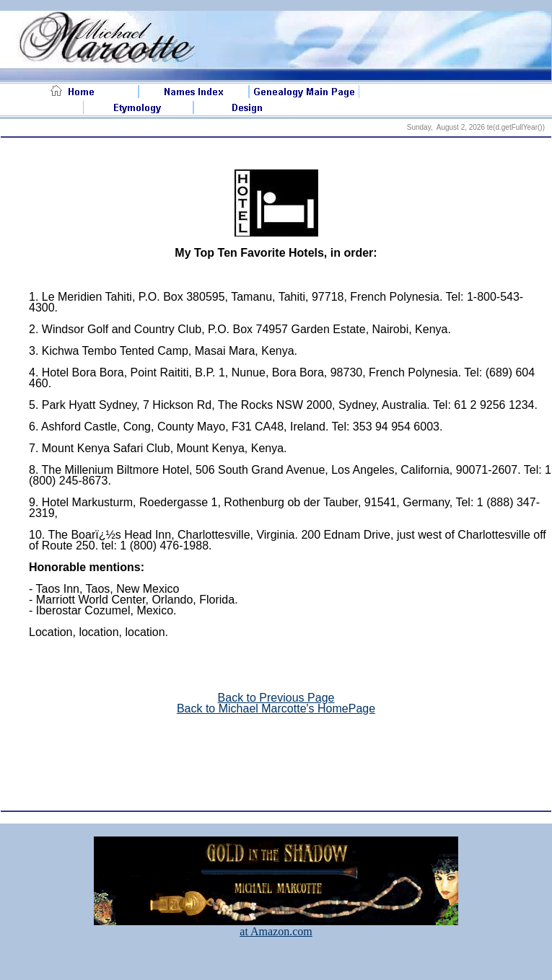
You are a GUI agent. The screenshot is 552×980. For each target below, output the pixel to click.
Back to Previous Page (276, 698)
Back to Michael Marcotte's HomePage (276, 708)
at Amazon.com (276, 926)
